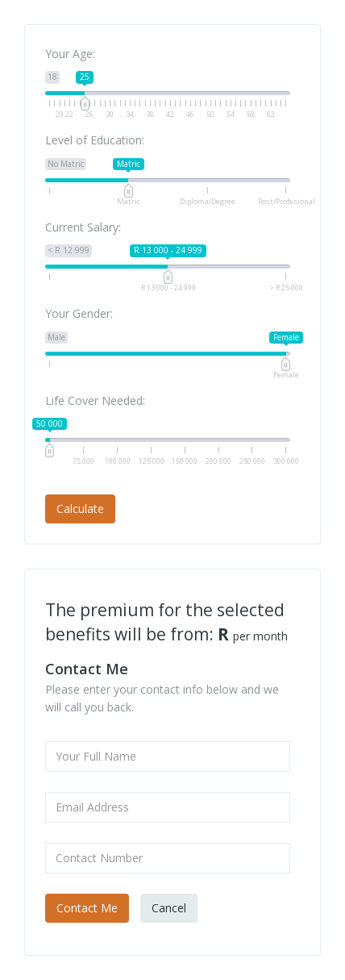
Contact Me (87, 908)
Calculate (80, 509)
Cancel (169, 908)
